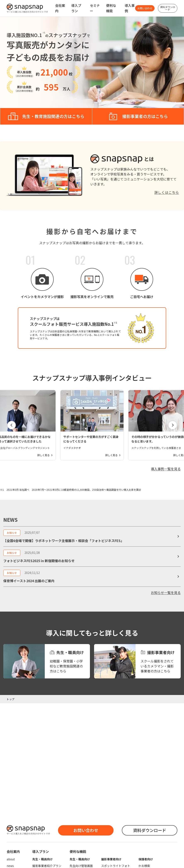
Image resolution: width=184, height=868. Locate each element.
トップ (11, 699)
